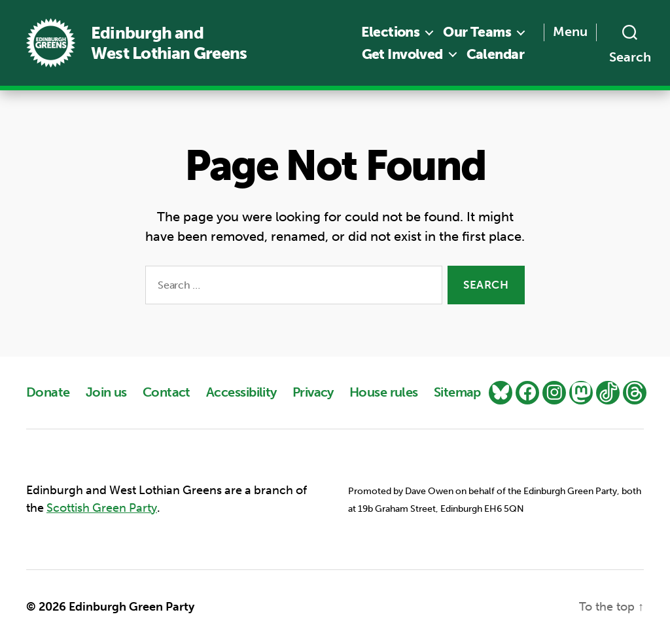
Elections (390, 32)
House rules (384, 392)
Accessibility (241, 392)
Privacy (313, 392)
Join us (106, 392)
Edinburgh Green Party (132, 607)
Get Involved (402, 54)
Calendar (495, 54)
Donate (48, 392)
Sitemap (457, 392)
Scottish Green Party (102, 508)
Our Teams (477, 32)
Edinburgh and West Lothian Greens (169, 43)
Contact (167, 392)
